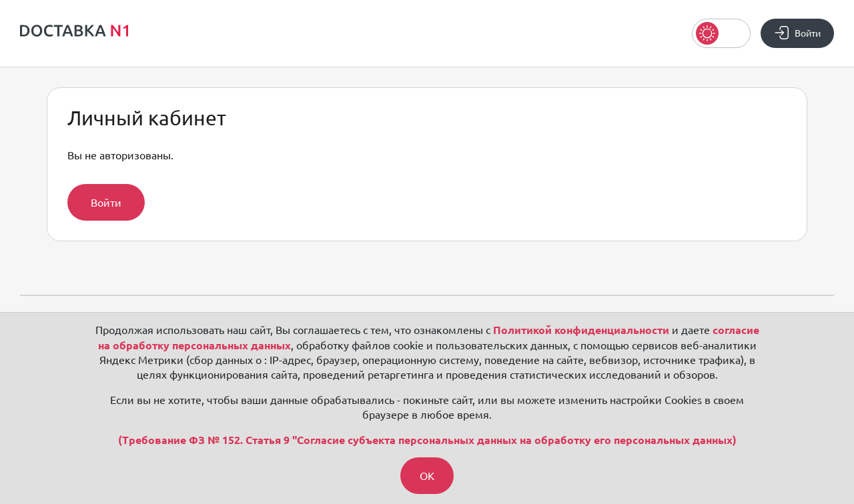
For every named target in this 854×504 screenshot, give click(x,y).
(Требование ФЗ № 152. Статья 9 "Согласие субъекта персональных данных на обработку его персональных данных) (427, 440)
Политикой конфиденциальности (581, 330)
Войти (106, 203)
